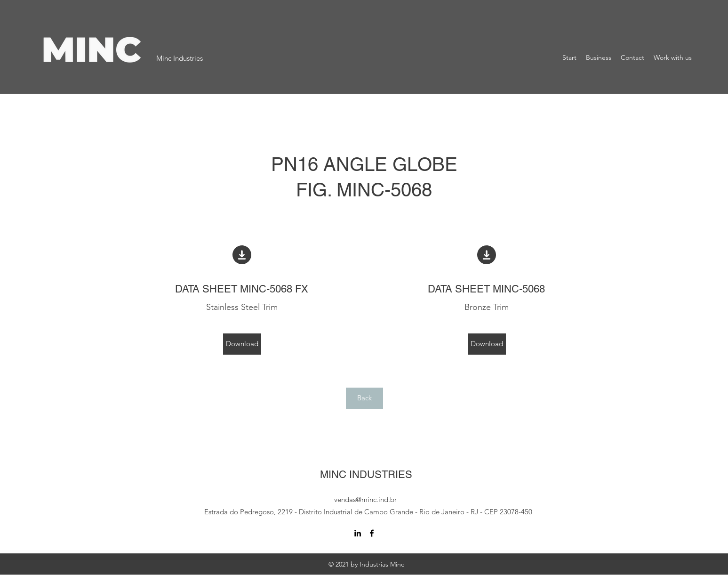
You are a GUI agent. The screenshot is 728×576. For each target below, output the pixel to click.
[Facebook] (372, 533)
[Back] (364, 398)
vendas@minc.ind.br (365, 499)
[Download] (242, 344)
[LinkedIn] (358, 533)
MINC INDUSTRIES (366, 475)
